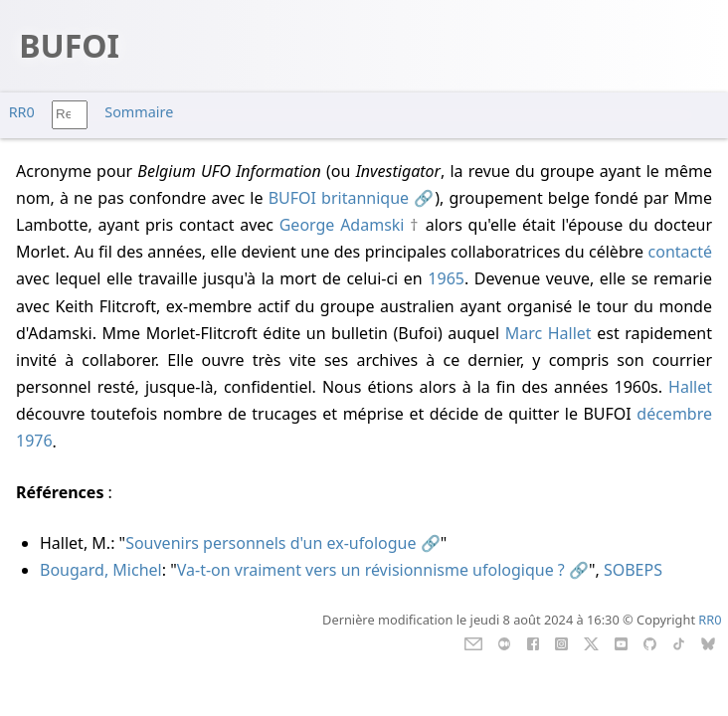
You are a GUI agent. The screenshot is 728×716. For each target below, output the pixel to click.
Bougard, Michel (101, 570)
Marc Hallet (548, 333)
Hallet (690, 387)
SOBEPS (633, 570)
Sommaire (139, 112)
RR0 (22, 112)
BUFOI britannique (339, 198)
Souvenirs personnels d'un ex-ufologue (271, 543)
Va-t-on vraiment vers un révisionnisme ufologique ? (371, 570)
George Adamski (342, 225)
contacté (680, 252)
